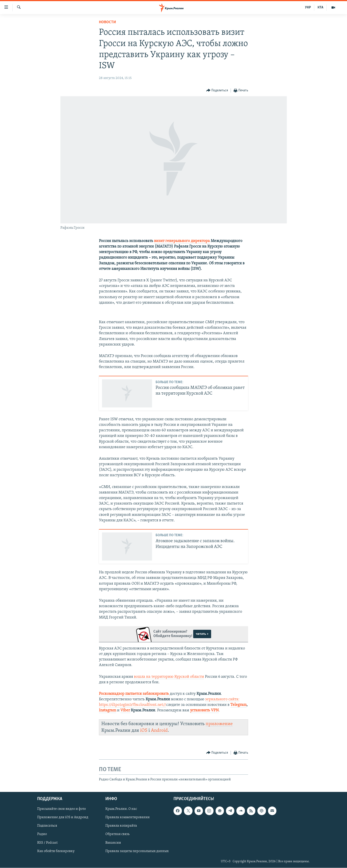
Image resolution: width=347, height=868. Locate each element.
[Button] (217, 91)
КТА (320, 8)
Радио (42, 834)
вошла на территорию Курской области (169, 677)
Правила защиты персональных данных (137, 851)
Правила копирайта (121, 826)
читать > (202, 634)
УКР (308, 8)
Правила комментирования (127, 818)
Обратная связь (117, 834)
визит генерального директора (182, 241)
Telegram (238, 705)
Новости (107, 22)
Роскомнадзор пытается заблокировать (134, 694)
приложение (219, 724)
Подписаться (47, 826)
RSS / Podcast (47, 843)
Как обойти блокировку (56, 851)
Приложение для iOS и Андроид (63, 818)
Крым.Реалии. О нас (121, 809)
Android (159, 731)
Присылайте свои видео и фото (62, 809)
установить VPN (204, 710)
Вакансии (113, 843)
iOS (144, 731)
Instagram (108, 710)
